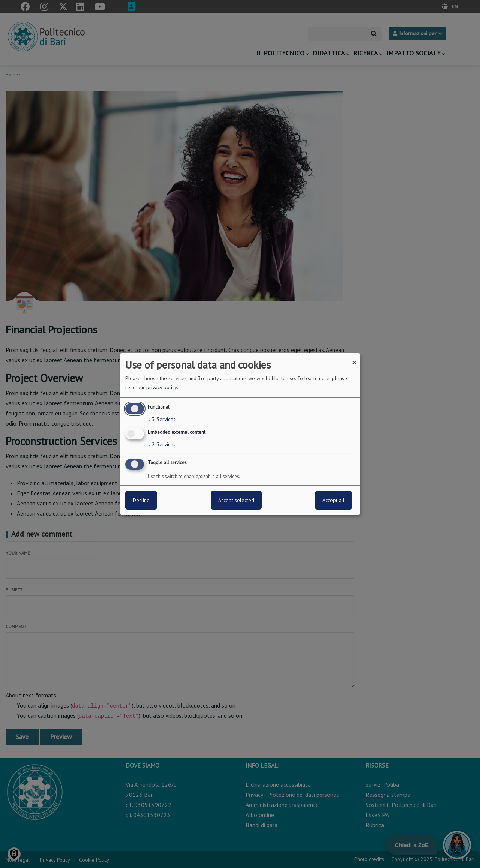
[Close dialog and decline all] (354, 358)
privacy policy (162, 387)
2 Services (162, 444)
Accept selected (236, 500)
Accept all (334, 500)
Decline (141, 500)
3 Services (162, 419)
